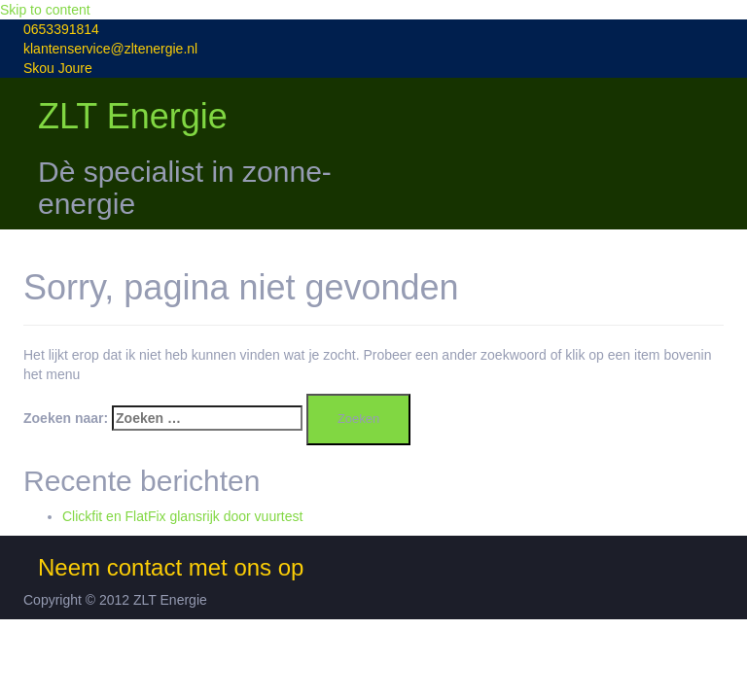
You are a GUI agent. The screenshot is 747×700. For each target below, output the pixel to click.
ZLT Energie (133, 116)
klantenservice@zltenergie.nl (110, 49)
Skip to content (45, 10)
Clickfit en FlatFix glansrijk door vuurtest (182, 516)
